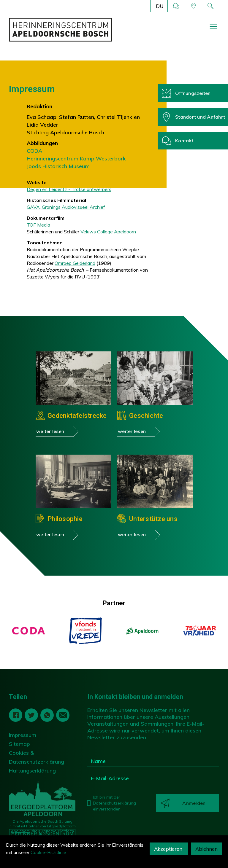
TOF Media (38, 225)
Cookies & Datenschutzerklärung (37, 757)
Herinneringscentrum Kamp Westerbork (76, 159)
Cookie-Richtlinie (48, 852)
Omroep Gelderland (75, 263)
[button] (159, 6)
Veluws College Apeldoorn (108, 232)
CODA (34, 151)
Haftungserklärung (32, 771)
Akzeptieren (169, 849)
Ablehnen (206, 849)
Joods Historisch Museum (58, 166)
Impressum (23, 735)
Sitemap (19, 744)
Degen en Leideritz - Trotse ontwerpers (69, 189)
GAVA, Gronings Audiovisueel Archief (66, 207)
